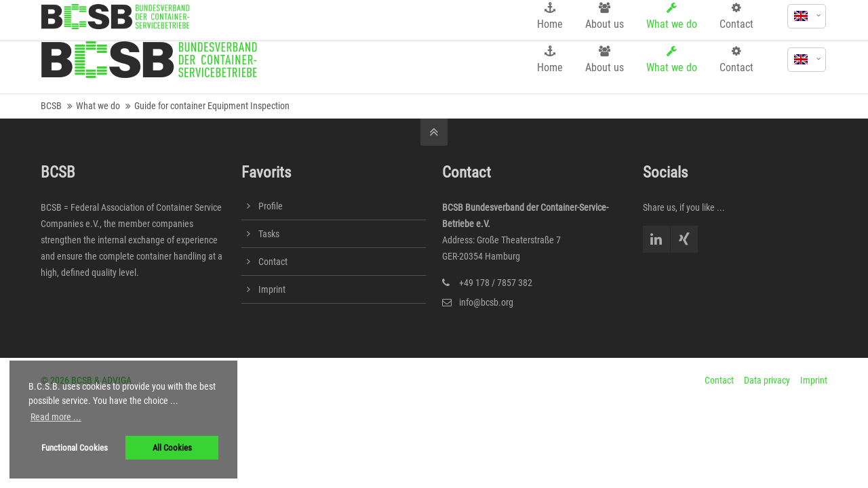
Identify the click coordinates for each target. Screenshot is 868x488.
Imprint (272, 289)
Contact (273, 262)
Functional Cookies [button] (75, 448)
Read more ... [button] (56, 417)
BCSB (51, 106)
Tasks (269, 234)
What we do (98, 106)
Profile (271, 206)
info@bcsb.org (180, 12)
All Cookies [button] (172, 448)
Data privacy (767, 380)
